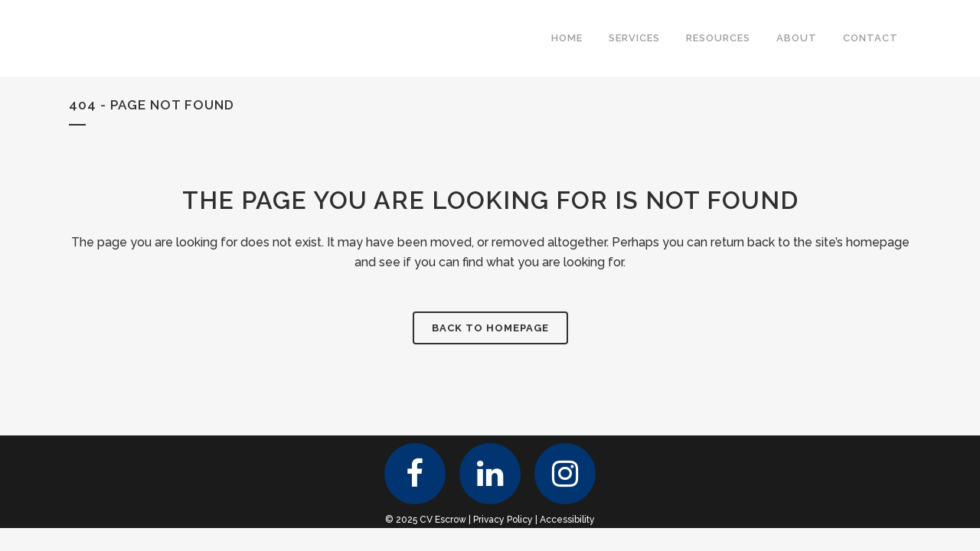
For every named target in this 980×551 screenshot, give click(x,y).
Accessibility (567, 520)
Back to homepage (490, 328)
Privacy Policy (503, 520)
